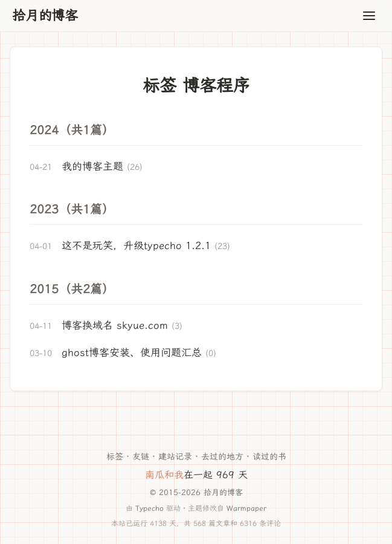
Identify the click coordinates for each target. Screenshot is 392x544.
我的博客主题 (92, 166)
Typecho (149, 508)
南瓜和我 (164, 475)
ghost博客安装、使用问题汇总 (132, 352)
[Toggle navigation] (369, 16)
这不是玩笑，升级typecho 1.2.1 (136, 245)
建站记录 (175, 457)
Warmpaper (246, 508)
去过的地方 (222, 457)
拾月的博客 (45, 15)
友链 (141, 457)
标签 (115, 457)
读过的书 (269, 457)
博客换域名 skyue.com (115, 325)
